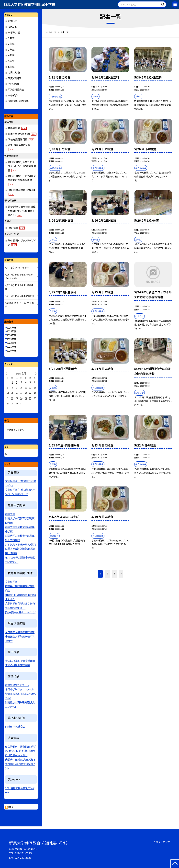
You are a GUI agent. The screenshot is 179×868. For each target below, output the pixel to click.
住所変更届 (17, 128)
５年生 (11, 61)
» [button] (122, 573)
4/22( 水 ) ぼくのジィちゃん (18, 267)
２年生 (11, 44)
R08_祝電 (16, 228)
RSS (11, 807)
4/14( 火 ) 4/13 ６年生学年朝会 (20, 296)
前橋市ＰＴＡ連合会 (15, 726)
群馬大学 (10, 514)
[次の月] (36, 373)
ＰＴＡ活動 (13, 84)
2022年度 (11, 343)
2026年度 (11, 328)
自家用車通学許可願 (22, 134)
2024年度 (11, 335)
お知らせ (12, 21)
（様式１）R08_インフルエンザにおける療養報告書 (22, 180)
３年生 (11, 50)
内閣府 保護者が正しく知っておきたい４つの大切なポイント (20, 764)
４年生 (11, 55)
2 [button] (107, 573)
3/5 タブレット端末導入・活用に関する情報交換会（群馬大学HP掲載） (21, 549)
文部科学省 (11, 582)
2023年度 (11, 339)
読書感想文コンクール (17, 685)
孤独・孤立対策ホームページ (20, 612)
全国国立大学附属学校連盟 (20, 632)
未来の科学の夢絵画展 (17, 665)
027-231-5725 (23, 853)
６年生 (11, 67)
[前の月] (6, 373)
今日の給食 (14, 72)
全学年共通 (14, 33)
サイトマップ (163, 842)
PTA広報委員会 (16, 90)
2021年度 (11, 347)
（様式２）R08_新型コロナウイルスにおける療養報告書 (22, 166)
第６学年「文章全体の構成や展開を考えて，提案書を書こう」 (22, 211)
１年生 (11, 38)
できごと (12, 27)
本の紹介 (13, 95)
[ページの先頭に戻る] (175, 864)
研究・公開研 (15, 78)
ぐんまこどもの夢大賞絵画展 (20, 661)
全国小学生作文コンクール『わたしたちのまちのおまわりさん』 (21, 694)
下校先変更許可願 (21, 139)
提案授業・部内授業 (18, 101)
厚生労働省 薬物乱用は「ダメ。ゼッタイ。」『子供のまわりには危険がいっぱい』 (20, 751)
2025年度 (11, 331)
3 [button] (115, 573)
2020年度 (11, 351)
